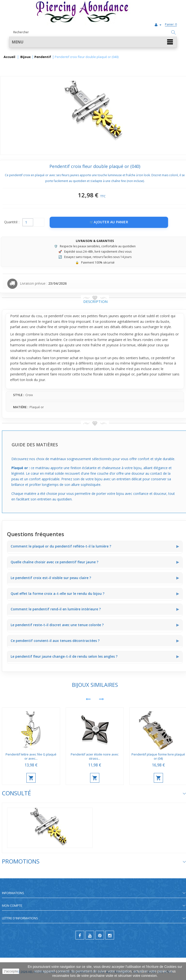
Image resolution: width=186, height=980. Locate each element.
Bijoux (26, 57)
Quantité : (12, 222)
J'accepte (11, 971)
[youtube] (90, 935)
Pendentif (43, 57)
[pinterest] (100, 935)
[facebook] (80, 935)
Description (95, 301)
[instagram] (110, 935)
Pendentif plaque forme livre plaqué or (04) (158, 756)
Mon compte (12, 905)
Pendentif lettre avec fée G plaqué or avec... (31, 756)
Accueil (9, 57)
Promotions (21, 861)
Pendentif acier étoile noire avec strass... (95, 756)
